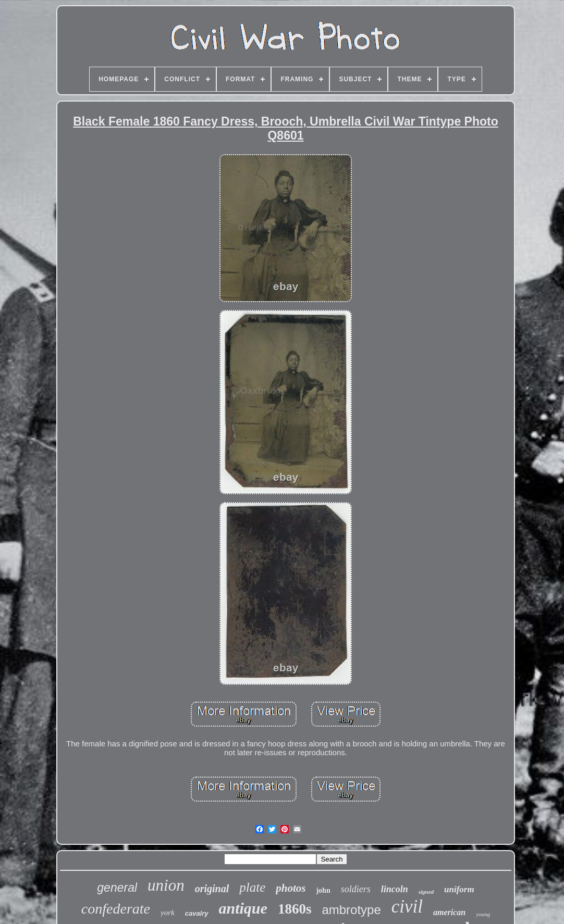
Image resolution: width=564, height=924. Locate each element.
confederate (116, 909)
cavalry (197, 913)
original (212, 889)
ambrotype (351, 910)
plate (252, 887)
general (117, 888)
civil (407, 907)
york (168, 913)
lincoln (395, 889)
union (166, 885)
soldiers (356, 889)
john (323, 890)
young (483, 914)
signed (426, 892)
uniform (459, 889)
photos (291, 888)
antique (243, 908)
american (449, 912)
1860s (295, 909)
